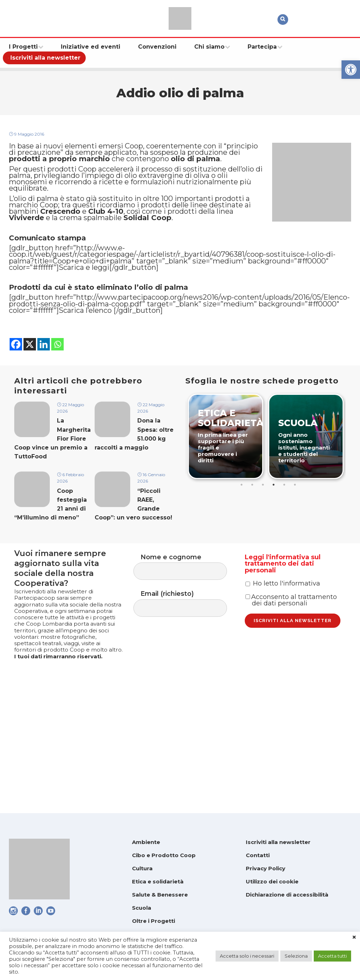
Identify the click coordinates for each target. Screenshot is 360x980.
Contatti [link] (258, 855)
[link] (351, 70)
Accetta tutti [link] (332, 956)
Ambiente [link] (146, 842)
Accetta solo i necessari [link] (247, 956)
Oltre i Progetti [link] (153, 921)
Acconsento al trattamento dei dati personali (291, 690)
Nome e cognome (187, 640)
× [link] (354, 937)
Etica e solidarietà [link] (158, 881)
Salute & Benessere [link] (160, 895)
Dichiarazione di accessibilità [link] (287, 895)
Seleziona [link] (296, 956)
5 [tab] (285, 554)
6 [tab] (296, 554)
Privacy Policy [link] (266, 868)
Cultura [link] (142, 868)
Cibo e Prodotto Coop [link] (164, 855)
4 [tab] (274, 554)
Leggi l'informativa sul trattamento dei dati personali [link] (283, 639)
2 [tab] (253, 554)
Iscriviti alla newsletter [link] (278, 842)
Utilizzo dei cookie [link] (272, 881)
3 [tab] (264, 554)
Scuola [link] (142, 908)
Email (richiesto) (187, 679)
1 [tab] (242, 554)
